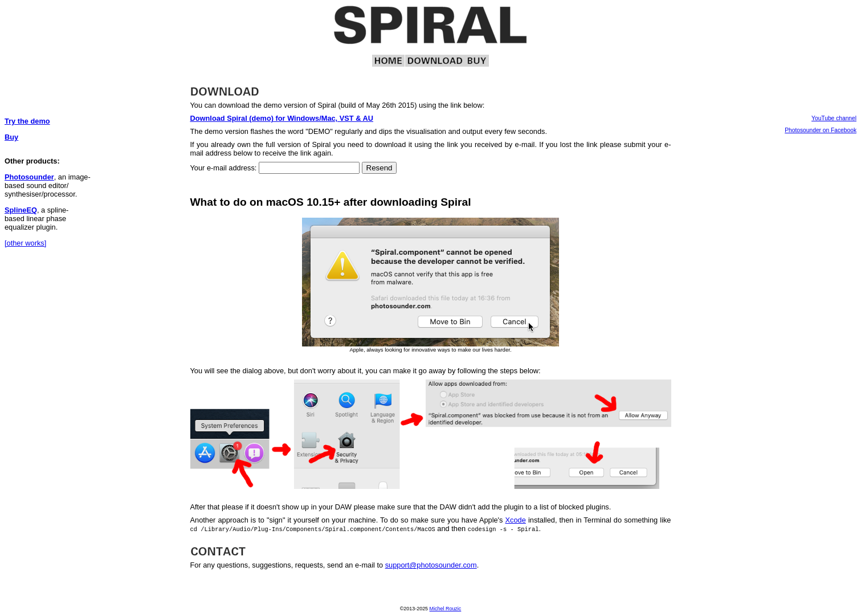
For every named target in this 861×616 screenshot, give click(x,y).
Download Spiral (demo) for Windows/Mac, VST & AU (282, 118)
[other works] (25, 243)
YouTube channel (834, 118)
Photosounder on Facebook (821, 130)
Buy (11, 137)
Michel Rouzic (446, 609)
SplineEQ (21, 210)
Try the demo (27, 121)
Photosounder (29, 177)
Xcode (516, 520)
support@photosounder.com (431, 565)
